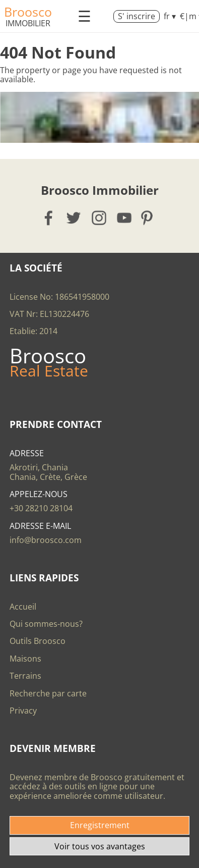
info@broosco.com (46, 540)
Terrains (25, 676)
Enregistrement (100, 825)
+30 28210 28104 (41, 508)
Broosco (28, 12)
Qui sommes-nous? (46, 624)
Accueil (23, 607)
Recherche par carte (48, 693)
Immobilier (28, 23)
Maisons (25, 659)
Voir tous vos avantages (100, 846)
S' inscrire (137, 16)
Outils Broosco (38, 641)
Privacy (23, 711)
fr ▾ (170, 16)
